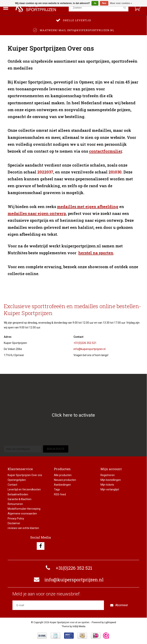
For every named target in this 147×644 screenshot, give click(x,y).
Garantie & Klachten (20, 499)
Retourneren (15, 504)
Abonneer (119, 605)
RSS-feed (60, 494)
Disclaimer (14, 523)
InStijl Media (79, 626)
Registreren (108, 475)
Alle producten (63, 475)
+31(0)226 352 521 (85, 343)
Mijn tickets (107, 485)
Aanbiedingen (62, 485)
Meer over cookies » (121, 3)
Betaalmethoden (18, 494)
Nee (104, 3)
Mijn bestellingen (111, 480)
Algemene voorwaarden (22, 514)
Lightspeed (110, 622)
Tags (57, 489)
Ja (95, 3)
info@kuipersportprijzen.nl (89, 349)
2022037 (45, 172)
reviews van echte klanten (23, 528)
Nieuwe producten (65, 480)
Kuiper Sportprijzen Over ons (25, 475)
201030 (115, 172)
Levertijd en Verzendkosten (24, 489)
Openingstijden (17, 480)
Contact (12, 485)
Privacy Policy (16, 518)
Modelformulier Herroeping (24, 509)
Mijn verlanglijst (110, 489)
